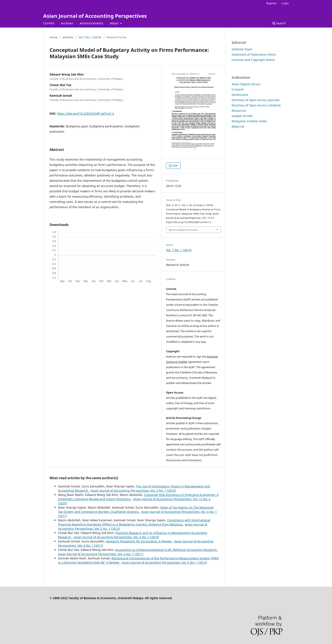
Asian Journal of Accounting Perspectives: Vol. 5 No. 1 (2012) (164, 562)
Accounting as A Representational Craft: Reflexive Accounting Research (166, 550)
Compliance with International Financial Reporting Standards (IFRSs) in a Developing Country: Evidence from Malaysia (134, 522)
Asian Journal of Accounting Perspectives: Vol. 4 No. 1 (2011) (101, 554)
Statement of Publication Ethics (254, 54)
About (115, 23)
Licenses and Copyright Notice (253, 60)
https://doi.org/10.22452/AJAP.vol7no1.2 (86, 114)
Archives (67, 23)
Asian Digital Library (246, 84)
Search (279, 23)
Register (272, 3)
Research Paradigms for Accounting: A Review (139, 541)
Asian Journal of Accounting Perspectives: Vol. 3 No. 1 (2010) (133, 491)
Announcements (91, 23)
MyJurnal (238, 126)
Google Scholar (242, 116)
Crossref (238, 89)
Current (49, 23)
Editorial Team (242, 49)
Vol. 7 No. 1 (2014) (90, 37)
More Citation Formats (183, 230)
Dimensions (240, 95)
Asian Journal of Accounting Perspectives (95, 16)
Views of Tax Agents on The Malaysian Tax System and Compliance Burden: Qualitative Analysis (136, 510)
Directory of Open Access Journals (256, 100)
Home (53, 37)
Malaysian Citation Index (249, 121)
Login (285, 3)
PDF (175, 166)
